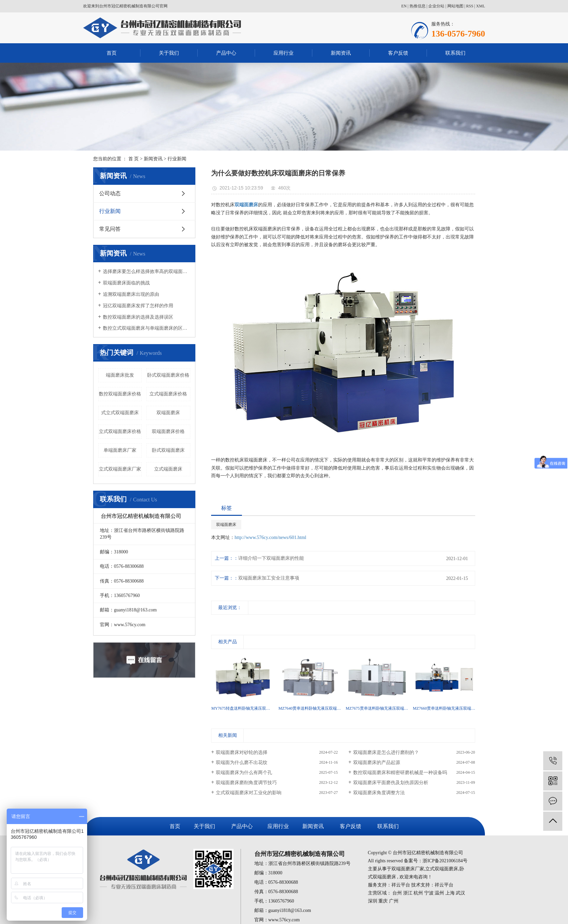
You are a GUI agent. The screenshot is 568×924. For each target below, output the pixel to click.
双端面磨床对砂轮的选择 (242, 752)
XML (481, 6)
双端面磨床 (168, 413)
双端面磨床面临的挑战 (126, 283)
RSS (470, 6)
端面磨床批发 (120, 375)
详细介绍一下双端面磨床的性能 (271, 558)
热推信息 (418, 6)
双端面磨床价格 (168, 431)
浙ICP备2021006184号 (445, 861)
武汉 (460, 893)
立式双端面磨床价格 (120, 431)
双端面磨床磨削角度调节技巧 (246, 783)
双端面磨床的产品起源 (377, 763)
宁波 (429, 893)
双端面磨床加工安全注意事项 (269, 578)
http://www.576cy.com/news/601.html (270, 537)
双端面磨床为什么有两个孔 (244, 773)
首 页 (134, 159)
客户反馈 (398, 53)
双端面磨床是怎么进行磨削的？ (386, 752)
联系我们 (455, 53)
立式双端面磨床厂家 (120, 469)
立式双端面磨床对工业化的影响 (249, 793)
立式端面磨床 (168, 469)
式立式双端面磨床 (120, 413)
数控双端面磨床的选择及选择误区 (138, 317)
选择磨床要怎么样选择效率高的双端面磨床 (147, 271)
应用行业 (283, 53)
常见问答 (110, 229)
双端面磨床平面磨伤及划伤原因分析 (391, 783)
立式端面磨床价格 (168, 394)
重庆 (383, 901)
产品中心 (226, 53)
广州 (394, 901)
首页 (112, 53)
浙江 (408, 893)
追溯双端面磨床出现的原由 (131, 294)
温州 (439, 893)
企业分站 (436, 6)
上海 (450, 893)
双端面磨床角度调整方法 (379, 793)
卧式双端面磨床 (168, 450)
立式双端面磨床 (442, 869)
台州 (397, 893)
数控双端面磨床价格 (120, 394)
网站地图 (455, 6)
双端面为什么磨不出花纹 (242, 763)
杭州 (418, 893)
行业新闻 (177, 159)
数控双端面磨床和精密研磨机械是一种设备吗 (400, 773)
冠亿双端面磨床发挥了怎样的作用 (138, 306)
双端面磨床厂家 (408, 869)
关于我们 (169, 53)
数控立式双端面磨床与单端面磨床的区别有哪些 (147, 328)
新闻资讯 (341, 53)
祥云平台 (401, 885)
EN (404, 6)
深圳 (373, 901)
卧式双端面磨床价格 (168, 375)
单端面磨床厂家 (120, 450)
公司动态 (110, 193)
